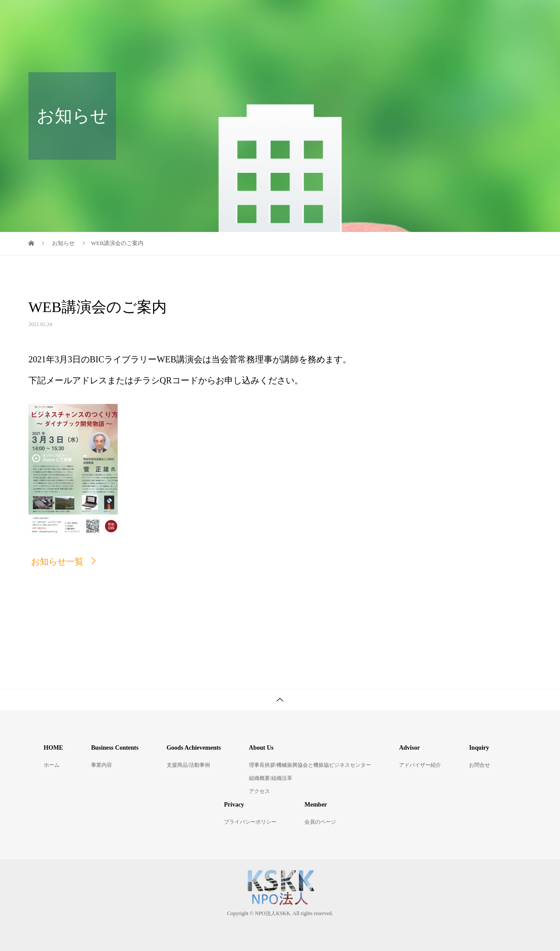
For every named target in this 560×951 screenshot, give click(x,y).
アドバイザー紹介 (420, 765)
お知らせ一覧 (57, 561)
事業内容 (101, 765)
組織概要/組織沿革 (271, 778)
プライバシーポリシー (250, 822)
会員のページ (320, 822)
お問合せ (479, 765)
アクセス (259, 791)
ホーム (52, 765)
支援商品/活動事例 (188, 765)
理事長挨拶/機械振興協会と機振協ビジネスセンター (310, 765)
